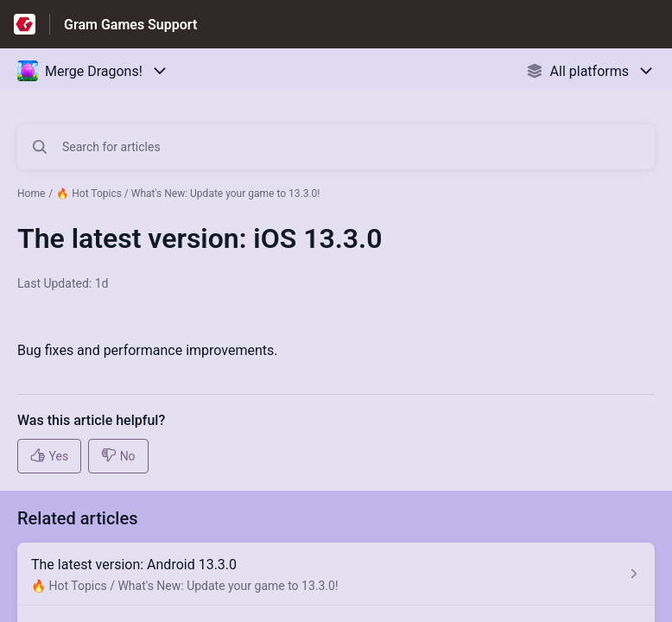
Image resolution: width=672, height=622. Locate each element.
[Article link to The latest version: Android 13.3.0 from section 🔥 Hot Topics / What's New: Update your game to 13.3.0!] (336, 574)
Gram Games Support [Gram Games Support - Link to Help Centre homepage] (130, 25)
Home (31, 194)
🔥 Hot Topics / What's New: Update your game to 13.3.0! (188, 194)
